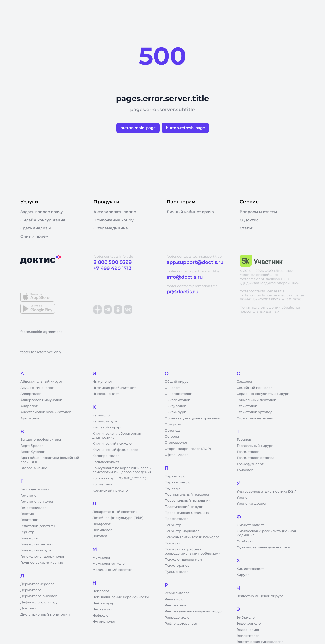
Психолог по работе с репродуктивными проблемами (193, 551)
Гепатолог (29, 520)
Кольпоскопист (106, 462)
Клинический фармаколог (115, 450)
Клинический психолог (113, 444)
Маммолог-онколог (109, 564)
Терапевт (245, 440)
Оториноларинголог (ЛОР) (188, 449)
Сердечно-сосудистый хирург (263, 394)
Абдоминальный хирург (41, 382)
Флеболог (245, 541)
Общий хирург (177, 382)
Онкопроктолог (178, 394)
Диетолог (29, 608)
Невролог (101, 591)
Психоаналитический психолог (192, 537)
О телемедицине (111, 228)
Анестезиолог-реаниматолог (45, 412)
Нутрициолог (104, 622)
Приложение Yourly (113, 220)
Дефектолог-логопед (38, 602)
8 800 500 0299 (112, 262)
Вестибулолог (32, 452)
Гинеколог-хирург (36, 550)
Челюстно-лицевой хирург (260, 596)
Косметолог (103, 484)
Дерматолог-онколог (39, 596)
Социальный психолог (256, 400)
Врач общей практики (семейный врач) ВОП (50, 460)
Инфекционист (106, 394)
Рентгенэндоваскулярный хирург (194, 611)
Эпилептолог (248, 636)
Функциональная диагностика (263, 547)
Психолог (173, 543)
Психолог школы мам (183, 560)
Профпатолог (176, 519)
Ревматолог (175, 599)
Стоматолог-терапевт (255, 418)
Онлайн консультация (43, 220)
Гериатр (27, 532)
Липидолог (102, 530)
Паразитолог (176, 476)
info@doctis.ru (185, 277)
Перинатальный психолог (187, 495)
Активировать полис (115, 212)
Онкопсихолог (177, 400)
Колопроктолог (106, 456)
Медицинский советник (113, 570)
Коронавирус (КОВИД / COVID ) (119, 478)
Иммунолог (102, 382)
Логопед (100, 536)
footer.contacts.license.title (262, 291)
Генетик (27, 514)
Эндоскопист (248, 630)
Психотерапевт (178, 566)
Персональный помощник (188, 501)
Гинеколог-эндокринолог (43, 557)
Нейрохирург (104, 603)
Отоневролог (176, 443)
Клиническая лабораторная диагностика (117, 436)
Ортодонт (173, 424)
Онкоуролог (175, 406)
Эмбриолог (246, 618)
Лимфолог (101, 524)
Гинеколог (29, 538)
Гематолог (29, 496)
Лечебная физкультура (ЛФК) (118, 518)
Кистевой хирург (107, 427)
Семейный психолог (254, 388)
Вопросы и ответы (258, 212)
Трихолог (245, 470)
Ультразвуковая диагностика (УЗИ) (267, 492)
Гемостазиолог (33, 508)
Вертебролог (32, 446)
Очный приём (35, 236)
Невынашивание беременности (120, 597)
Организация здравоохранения (192, 418)
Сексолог (245, 382)
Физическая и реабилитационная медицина (266, 533)
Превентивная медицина (187, 513)
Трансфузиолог (250, 464)
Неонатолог (103, 609)
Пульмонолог (176, 572)
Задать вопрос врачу (42, 212)
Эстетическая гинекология (260, 642)
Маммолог (102, 558)
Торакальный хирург (255, 446)
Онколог (172, 388)
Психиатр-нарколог (182, 531)
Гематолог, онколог (37, 502)
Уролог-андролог (252, 504)
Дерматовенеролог (37, 584)
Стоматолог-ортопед (255, 412)
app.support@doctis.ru (195, 262)
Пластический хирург (184, 507)
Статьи (247, 228)
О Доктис (249, 220)
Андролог (29, 406)
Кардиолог (102, 415)
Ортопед (172, 431)
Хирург (243, 575)
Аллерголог (31, 394)
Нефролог (101, 616)
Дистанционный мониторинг (46, 615)
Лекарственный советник (115, 512)
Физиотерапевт (250, 525)
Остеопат (173, 437)
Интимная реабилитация (114, 388)
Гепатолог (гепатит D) (39, 526)
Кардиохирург (105, 421)
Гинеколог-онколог (37, 544)
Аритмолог (30, 418)
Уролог (243, 498)
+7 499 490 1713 (112, 268)
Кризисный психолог (111, 490)
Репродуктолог (178, 618)
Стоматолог (247, 406)
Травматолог (248, 452)
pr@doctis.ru (183, 292)
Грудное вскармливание (42, 563)
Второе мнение (34, 468)
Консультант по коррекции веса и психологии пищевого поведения (122, 470)
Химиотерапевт (250, 569)
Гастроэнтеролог (35, 489)
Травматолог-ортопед (256, 458)
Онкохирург (175, 412)
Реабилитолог (177, 593)
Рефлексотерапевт (181, 624)
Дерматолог (31, 590)
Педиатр (172, 488)
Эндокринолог (249, 624)
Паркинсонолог (178, 482)
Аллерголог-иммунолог (41, 400)
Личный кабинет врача (190, 212)
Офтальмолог (176, 455)
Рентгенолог (176, 605)
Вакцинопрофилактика (41, 440)
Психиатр (173, 525)
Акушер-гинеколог (37, 388)
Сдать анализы (36, 228)
